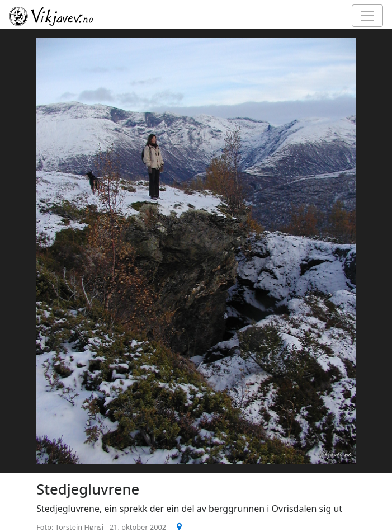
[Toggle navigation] (367, 16)
